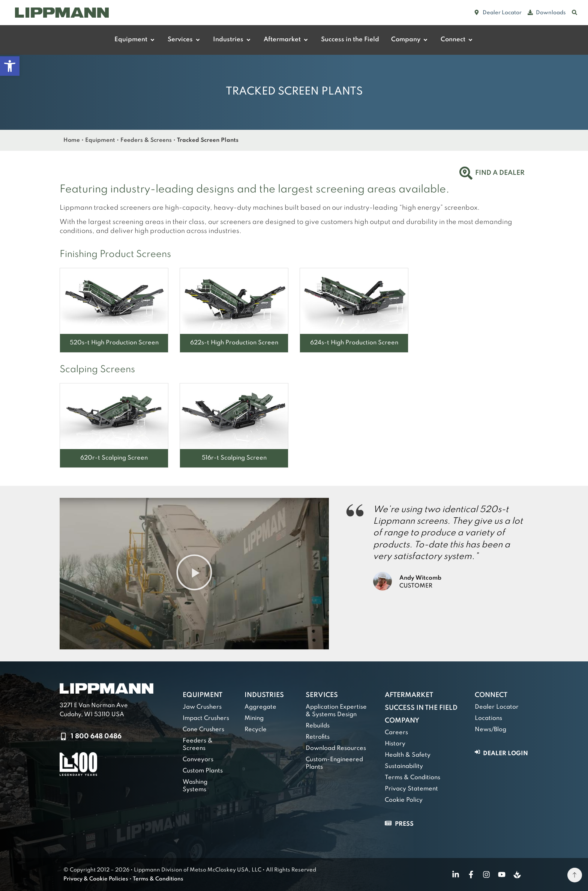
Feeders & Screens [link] (146, 140)
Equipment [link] (100, 140)
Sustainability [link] (404, 766)
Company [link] (402, 721)
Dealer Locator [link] (497, 707)
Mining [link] (254, 718)
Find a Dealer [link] (500, 173)
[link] (10, 66)
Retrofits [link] (318, 737)
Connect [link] (491, 695)
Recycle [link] (256, 730)
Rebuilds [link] (318, 726)
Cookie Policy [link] (404, 800)
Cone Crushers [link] (203, 730)
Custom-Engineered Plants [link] (334, 763)
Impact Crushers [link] (206, 718)
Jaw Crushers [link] (202, 707)
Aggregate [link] (260, 707)
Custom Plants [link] (203, 771)
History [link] (395, 744)
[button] (194, 573)
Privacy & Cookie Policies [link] (96, 879)
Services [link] (322, 695)
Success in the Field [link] (421, 708)
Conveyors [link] (198, 760)
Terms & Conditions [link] (412, 778)
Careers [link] (396, 733)
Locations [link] (488, 718)
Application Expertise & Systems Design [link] (336, 711)
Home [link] (72, 140)
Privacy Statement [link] (411, 789)
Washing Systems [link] (195, 786)
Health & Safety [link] (408, 755)
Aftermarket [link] (409, 695)
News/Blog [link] (490, 730)
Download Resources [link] (336, 748)
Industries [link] (264, 695)
